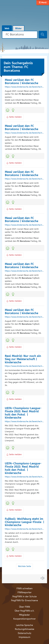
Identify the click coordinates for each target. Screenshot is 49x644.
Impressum (24, 637)
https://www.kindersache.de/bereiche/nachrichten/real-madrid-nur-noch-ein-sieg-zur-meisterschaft (25, 366)
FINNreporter (25, 593)
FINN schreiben (25, 589)
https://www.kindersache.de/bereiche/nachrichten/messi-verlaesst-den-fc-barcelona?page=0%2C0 (25, 317)
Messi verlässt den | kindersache (22, 82)
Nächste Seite (25, 566)
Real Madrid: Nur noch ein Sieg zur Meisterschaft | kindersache (23, 359)
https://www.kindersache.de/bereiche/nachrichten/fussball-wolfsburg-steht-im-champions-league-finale (25, 529)
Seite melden (14, 117)
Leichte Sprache (24, 625)
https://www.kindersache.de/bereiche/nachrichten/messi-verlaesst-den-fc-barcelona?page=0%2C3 (25, 87)
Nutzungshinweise (25, 629)
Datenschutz (24, 633)
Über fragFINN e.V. (24, 611)
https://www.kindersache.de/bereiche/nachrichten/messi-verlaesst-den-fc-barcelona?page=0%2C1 (25, 133)
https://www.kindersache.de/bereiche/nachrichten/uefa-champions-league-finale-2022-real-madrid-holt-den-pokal (25, 422)
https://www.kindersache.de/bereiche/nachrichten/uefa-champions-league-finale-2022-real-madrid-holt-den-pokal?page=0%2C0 (25, 477)
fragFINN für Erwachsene (25, 601)
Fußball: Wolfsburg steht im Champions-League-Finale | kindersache (24, 522)
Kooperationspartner (25, 619)
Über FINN (25, 607)
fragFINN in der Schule (25, 597)
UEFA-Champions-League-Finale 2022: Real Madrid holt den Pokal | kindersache (23, 413)
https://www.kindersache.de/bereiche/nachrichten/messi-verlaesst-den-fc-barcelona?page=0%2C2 (25, 271)
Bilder (19, 29)
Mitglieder (24, 615)
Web (7, 29)
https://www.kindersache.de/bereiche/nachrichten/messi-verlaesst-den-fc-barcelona (25, 225)
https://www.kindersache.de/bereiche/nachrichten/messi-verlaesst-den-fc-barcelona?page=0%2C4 (25, 179)
